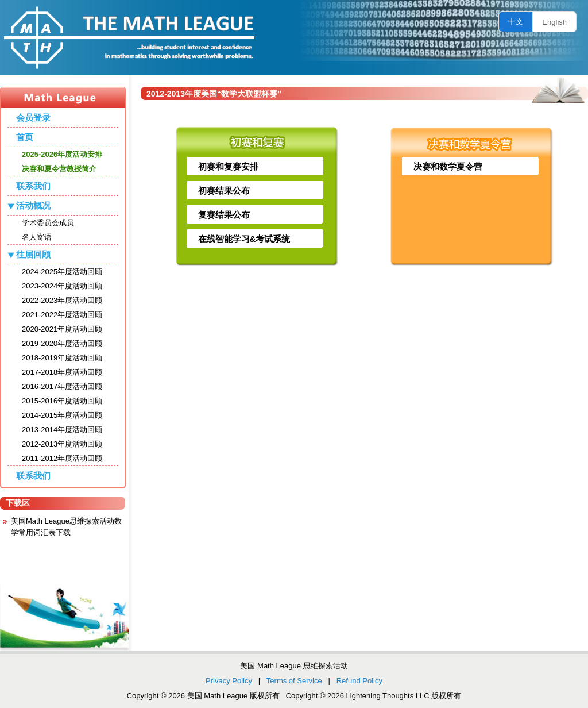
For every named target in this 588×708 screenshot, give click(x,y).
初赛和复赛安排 (228, 166)
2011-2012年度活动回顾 (62, 458)
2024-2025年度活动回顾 (62, 272)
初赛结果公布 (224, 191)
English (554, 22)
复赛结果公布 (224, 215)
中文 (516, 22)
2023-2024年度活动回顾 (62, 286)
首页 (25, 137)
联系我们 (33, 186)
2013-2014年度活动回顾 (62, 430)
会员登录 (33, 118)
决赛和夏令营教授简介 (59, 169)
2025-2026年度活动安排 (62, 154)
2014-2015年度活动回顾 (62, 415)
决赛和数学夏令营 (448, 166)
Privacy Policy (229, 681)
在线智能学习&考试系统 (244, 239)
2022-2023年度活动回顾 (62, 300)
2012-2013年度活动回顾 (62, 444)
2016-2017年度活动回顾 (62, 386)
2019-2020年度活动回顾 (62, 343)
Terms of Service (294, 681)
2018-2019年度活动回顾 (62, 358)
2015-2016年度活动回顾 (62, 401)
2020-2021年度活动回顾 (62, 329)
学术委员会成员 (48, 223)
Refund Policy (359, 681)
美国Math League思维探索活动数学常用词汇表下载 (66, 527)
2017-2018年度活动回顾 (62, 372)
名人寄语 (37, 237)
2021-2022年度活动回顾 (62, 315)
